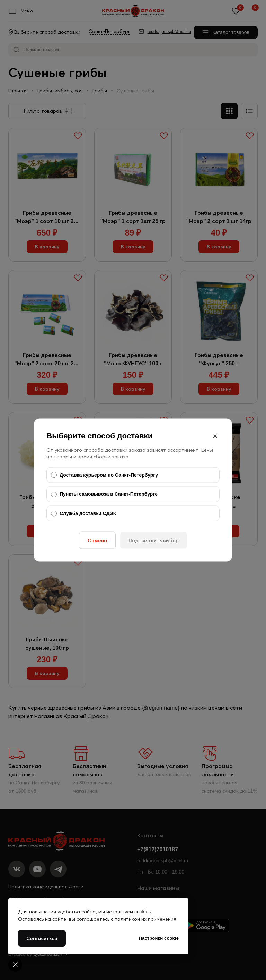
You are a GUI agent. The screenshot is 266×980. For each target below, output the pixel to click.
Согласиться (42, 938)
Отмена (97, 540)
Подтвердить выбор (154, 540)
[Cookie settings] (15, 965)
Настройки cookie (159, 938)
